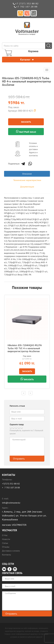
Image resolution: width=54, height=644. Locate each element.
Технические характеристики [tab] (27, 180)
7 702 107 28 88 (12, 488)
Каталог (27, 60)
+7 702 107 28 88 (27, 7)
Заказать (26, 122)
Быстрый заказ (26, 132)
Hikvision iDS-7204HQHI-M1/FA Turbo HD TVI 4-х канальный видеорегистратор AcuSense (25, 348)
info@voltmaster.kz (11, 503)
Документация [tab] (27, 187)
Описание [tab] (27, 174)
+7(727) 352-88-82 (11, 484)
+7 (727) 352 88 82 (27, 3)
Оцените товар (17, 424)
